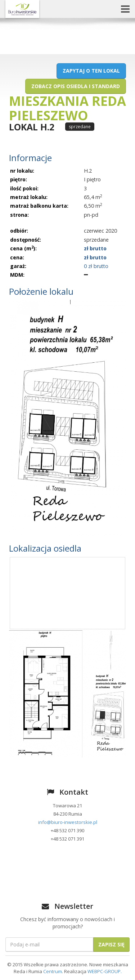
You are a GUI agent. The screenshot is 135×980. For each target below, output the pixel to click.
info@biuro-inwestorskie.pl (68, 822)
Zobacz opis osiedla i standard (76, 86)
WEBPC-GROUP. (105, 971)
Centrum (53, 971)
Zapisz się (111, 944)
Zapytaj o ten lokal (91, 71)
